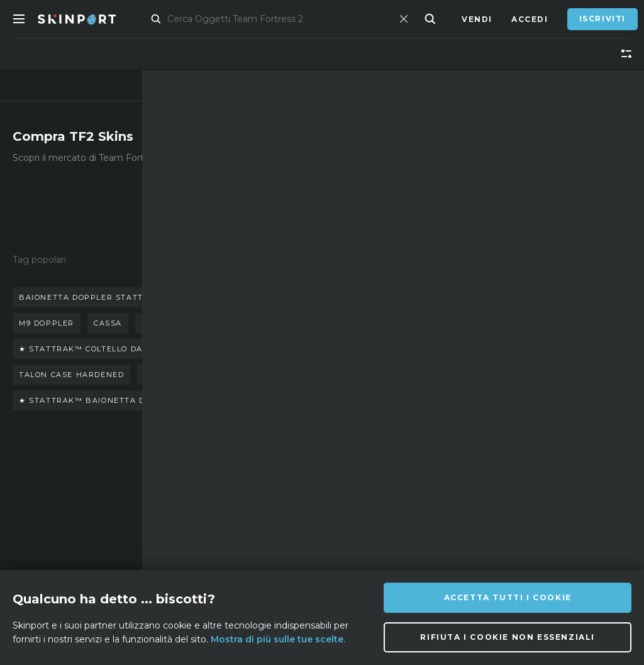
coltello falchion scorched (213, 375)
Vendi (477, 19)
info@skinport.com (568, 482)
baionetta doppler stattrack (93, 297)
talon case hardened (71, 375)
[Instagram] (375, 519)
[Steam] (376, 550)
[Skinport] (89, 19)
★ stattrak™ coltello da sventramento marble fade (151, 349)
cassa (108, 323)
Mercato (165, 19)
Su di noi (113, 486)
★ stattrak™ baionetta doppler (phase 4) (123, 400)
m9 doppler (47, 323)
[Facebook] (346, 549)
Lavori (204, 542)
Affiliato (115, 504)
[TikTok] (436, 519)
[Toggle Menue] (19, 19)
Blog (104, 523)
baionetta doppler (188, 323)
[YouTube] (469, 518)
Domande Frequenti (213, 495)
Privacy (207, 561)
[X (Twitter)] (406, 519)
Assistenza (214, 523)
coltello (207, 297)
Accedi (530, 19)
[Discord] (346, 519)
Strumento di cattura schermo (126, 561)
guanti (265, 297)
